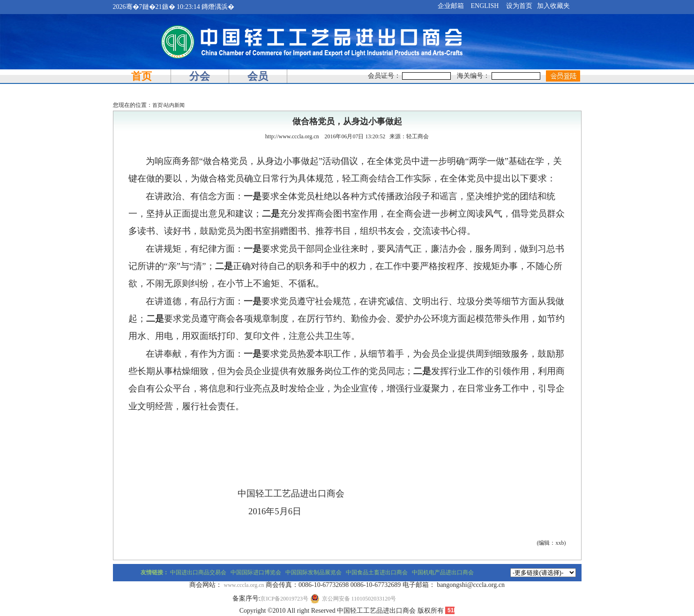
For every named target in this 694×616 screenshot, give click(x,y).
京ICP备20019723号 (284, 599)
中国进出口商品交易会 (198, 572)
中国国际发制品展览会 (313, 572)
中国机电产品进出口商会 (443, 572)
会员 (258, 76)
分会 (200, 76)
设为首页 (519, 6)
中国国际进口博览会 (256, 572)
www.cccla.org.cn (244, 585)
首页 (142, 76)
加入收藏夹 (553, 6)
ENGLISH (485, 6)
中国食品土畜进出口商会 (377, 572)
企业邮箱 (451, 6)
